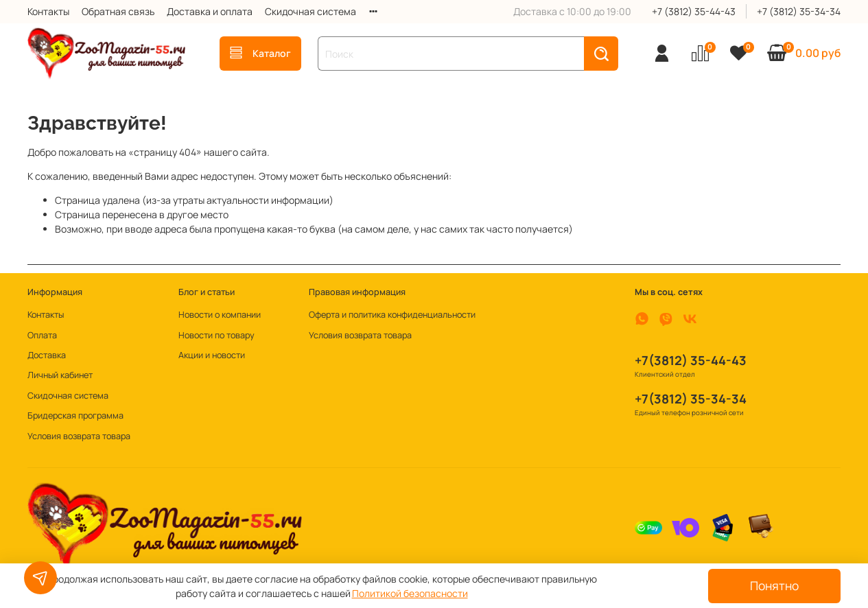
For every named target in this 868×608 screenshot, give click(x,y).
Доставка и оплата (210, 11)
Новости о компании (220, 315)
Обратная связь (118, 11)
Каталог (260, 53)
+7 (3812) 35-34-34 (799, 11)
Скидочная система (310, 11)
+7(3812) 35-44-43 (691, 360)
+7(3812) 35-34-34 (691, 399)
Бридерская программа (75, 416)
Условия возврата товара (79, 436)
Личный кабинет (60, 375)
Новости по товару (216, 335)
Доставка (47, 355)
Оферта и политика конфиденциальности (392, 315)
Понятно (774, 585)
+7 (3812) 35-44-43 (694, 11)
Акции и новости (212, 355)
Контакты (48, 11)
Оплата (42, 335)
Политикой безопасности (410, 593)
